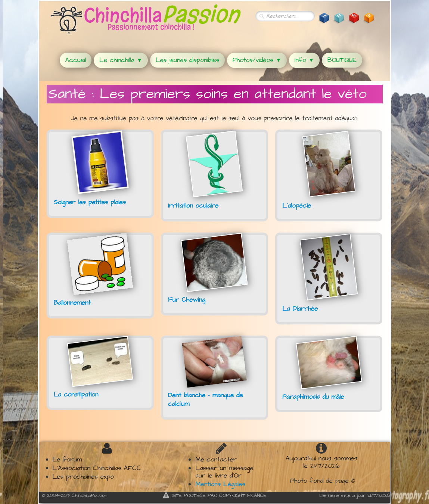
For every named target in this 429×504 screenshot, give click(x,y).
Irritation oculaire (193, 206)
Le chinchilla (121, 60)
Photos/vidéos (257, 60)
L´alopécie (297, 206)
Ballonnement (72, 303)
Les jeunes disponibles (187, 60)
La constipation (76, 395)
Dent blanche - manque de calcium (206, 400)
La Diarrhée (300, 309)
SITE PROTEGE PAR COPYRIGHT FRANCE (215, 495)
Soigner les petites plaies (90, 202)
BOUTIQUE (342, 60)
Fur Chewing (187, 300)
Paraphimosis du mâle (313, 397)
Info (304, 60)
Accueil (76, 60)
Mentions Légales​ (220, 484)
